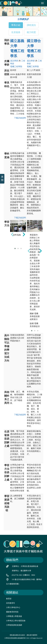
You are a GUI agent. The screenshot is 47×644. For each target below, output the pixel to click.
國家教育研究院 (12, 612)
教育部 (9, 599)
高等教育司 (11, 603)
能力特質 (31, 32)
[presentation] (12, 234)
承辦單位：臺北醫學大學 (21, 571)
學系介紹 (16, 25)
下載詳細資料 (20, 118)
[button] (15, 249)
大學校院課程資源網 (14, 625)
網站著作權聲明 (32, 635)
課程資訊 (31, 25)
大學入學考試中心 (13, 608)
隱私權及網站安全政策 (17, 635)
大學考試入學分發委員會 (16, 621)
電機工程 (16, 67)
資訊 (14, 61)
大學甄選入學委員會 (14, 616)
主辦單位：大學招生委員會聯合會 (25, 566)
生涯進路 (16, 32)
